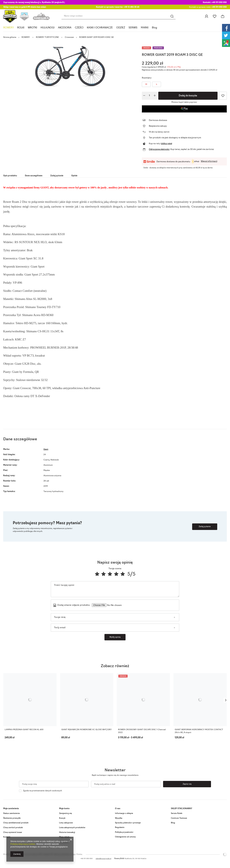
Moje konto (64, 809)
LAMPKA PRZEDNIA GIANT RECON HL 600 (24, 730)
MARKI (145, 28)
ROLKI (21, 28)
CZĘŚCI (79, 28)
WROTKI (32, 28)
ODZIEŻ (121, 28)
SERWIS (133, 28)
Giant (46, 449)
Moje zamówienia (11, 809)
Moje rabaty (64, 837)
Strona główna (10, 37)
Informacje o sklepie (124, 813)
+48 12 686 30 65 (131, 7)
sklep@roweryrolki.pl (103, 859)
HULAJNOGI (48, 28)
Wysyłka (119, 818)
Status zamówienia (11, 813)
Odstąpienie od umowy (125, 837)
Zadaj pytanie (205, 527)
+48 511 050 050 (219, 3)
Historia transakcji (67, 832)
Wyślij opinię (115, 637)
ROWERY (9, 28)
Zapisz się (187, 784)
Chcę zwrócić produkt (13, 828)
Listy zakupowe (215, 16)
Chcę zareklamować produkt (16, 823)
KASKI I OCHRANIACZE (100, 28)
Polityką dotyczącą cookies (23, 844)
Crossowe (69, 37)
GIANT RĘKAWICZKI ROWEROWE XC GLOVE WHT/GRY (86, 730)
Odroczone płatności (159, 149)
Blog (154, 28)
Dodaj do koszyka (188, 96)
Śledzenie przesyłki (12, 818)
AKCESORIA (65, 28)
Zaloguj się (206, 16)
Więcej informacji (209, 161)
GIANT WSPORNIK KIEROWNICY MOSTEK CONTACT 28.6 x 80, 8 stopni (199, 731)
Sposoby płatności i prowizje (128, 823)
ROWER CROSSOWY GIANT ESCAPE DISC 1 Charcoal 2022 (142, 731)
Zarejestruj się (65, 813)
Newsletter (115, 770)
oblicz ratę (166, 144)
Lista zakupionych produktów (72, 828)
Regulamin (120, 827)
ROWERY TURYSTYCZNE (47, 37)
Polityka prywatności (124, 832)
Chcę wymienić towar (13, 832)
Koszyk (62, 818)
